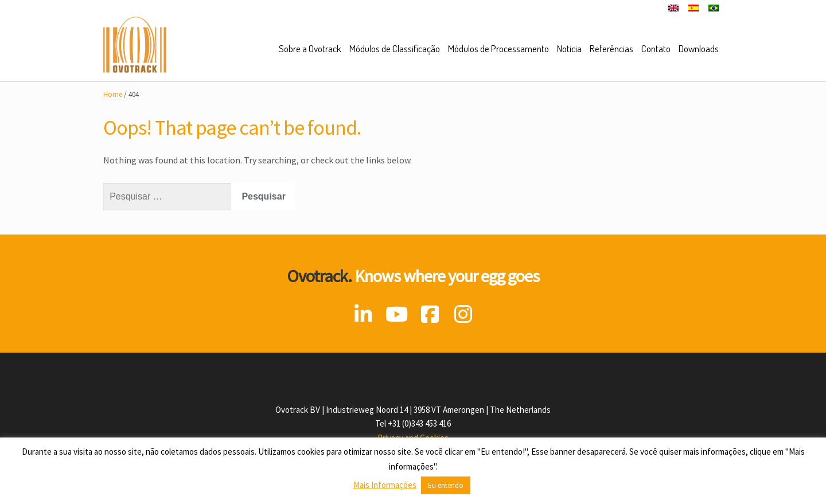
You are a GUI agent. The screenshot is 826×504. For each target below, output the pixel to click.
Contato (656, 48)
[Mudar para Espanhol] (693, 8)
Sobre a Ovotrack (310, 48)
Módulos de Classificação (395, 48)
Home (113, 94)
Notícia (569, 48)
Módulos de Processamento (498, 48)
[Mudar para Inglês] (673, 8)
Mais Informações (385, 485)
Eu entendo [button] (446, 485)
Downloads (699, 48)
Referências (611, 48)
